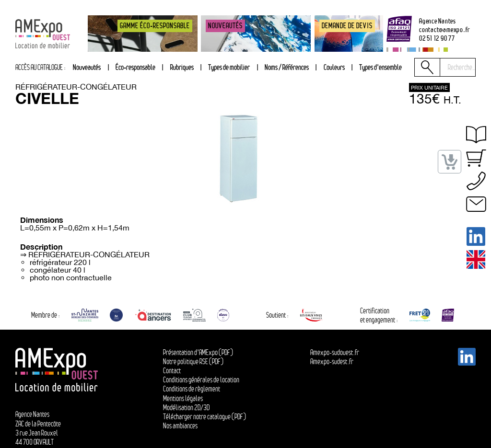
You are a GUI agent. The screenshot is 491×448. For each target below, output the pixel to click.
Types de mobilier (229, 67)
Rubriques (182, 67)
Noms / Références (287, 67)
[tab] (182, 68)
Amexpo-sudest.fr (332, 362)
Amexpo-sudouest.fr (335, 352)
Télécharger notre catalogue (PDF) (205, 417)
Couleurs (334, 67)
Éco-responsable (135, 67)
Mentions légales (183, 398)
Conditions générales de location (201, 380)
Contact (172, 371)
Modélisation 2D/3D (186, 408)
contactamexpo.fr (444, 29)
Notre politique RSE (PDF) (193, 362)
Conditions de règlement (192, 389)
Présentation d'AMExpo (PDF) (198, 352)
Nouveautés (87, 67)
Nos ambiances (180, 426)
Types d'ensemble (380, 67)
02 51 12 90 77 (437, 38)
